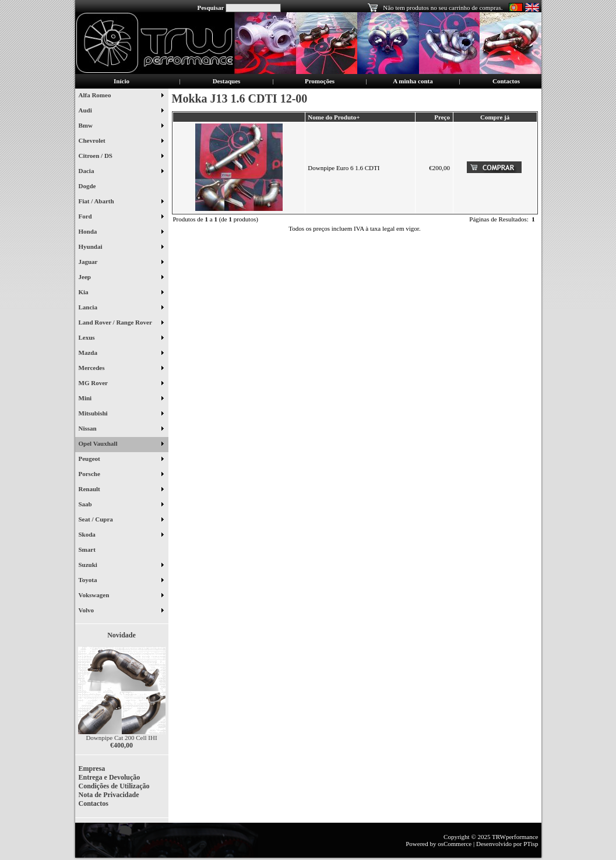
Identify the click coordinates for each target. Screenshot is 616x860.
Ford (121, 217)
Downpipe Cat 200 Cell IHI (121, 738)
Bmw (121, 126)
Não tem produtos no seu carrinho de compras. (443, 8)
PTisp (531, 844)
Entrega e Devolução (110, 777)
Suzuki (121, 566)
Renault (121, 490)
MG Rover (121, 384)
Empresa (92, 769)
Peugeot (121, 460)
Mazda (121, 354)
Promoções (320, 81)
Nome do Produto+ (334, 117)
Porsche (121, 475)
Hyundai (121, 248)
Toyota (121, 581)
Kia (121, 293)
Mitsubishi (121, 414)
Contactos (506, 81)
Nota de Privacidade (109, 795)
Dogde (92, 187)
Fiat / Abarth (121, 202)
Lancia (121, 308)
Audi (121, 111)
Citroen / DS (121, 157)
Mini (121, 399)
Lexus (121, 339)
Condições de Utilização (114, 786)
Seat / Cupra (121, 520)
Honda (121, 232)
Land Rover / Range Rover (121, 323)
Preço (442, 117)
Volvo (121, 611)
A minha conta (413, 81)
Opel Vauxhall (121, 445)
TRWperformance (515, 837)
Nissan (121, 429)
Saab (121, 505)
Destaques (227, 81)
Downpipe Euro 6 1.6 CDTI (344, 168)
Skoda (121, 535)
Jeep (121, 278)
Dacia (121, 172)
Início (122, 81)
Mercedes (121, 369)
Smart (92, 551)
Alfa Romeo (121, 96)
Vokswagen (121, 596)
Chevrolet (121, 142)
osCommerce (455, 844)
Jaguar (121, 263)
